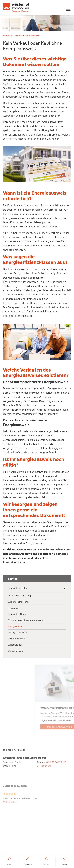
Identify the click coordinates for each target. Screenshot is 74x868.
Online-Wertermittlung (19, 596)
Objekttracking (15, 651)
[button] (68, 9)
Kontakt (65, 865)
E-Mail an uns (44, 774)
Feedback (13, 608)
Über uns (46, 865)
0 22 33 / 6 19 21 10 (56, 771)
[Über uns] (46, 859)
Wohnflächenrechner (19, 602)
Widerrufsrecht (16, 645)
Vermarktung (28, 865)
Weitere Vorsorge (17, 639)
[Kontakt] (65, 859)
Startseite (6, 36)
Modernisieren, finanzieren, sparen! (26, 620)
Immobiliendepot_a (17, 588)
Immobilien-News (17, 614)
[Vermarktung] (28, 859)
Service (17, 36)
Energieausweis (16, 626)
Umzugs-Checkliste (18, 633)
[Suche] (9, 859)
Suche (9, 865)
